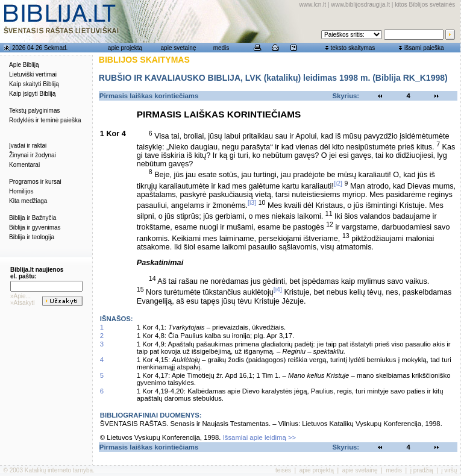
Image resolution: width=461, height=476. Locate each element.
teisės (283, 470)
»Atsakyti (23, 303)
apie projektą (125, 48)
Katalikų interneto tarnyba (59, 470)
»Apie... (20, 296)
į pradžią (422, 470)
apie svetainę (179, 48)
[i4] (278, 289)
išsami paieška (424, 48)
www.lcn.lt (313, 5)
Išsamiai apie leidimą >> (260, 437)
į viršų (449, 470)
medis (221, 48)
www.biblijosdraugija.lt (360, 5)
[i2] (338, 183)
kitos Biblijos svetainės (425, 5)
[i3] (252, 202)
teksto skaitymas (353, 48)
